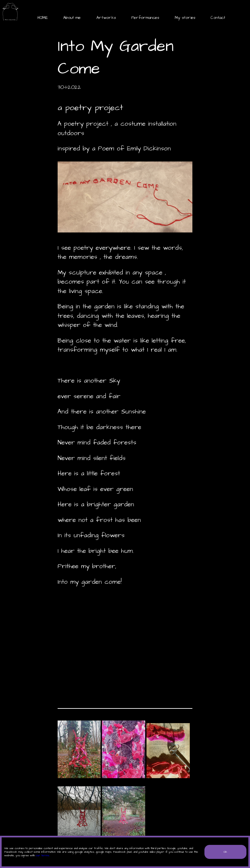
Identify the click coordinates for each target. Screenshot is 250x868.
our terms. (43, 855)
